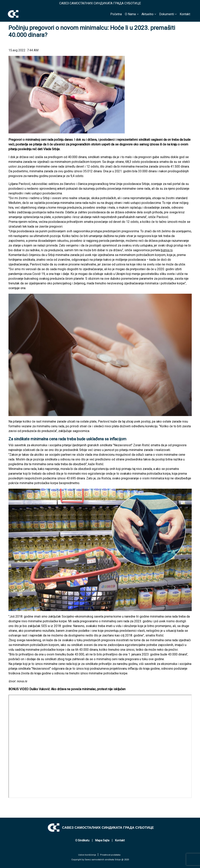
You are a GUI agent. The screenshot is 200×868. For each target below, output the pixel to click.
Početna (116, 14)
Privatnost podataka (110, 855)
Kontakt (185, 14)
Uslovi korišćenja (87, 855)
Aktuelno (147, 14)
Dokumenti (167, 14)
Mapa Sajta (102, 840)
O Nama (130, 14)
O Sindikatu (82, 840)
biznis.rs (167, 250)
